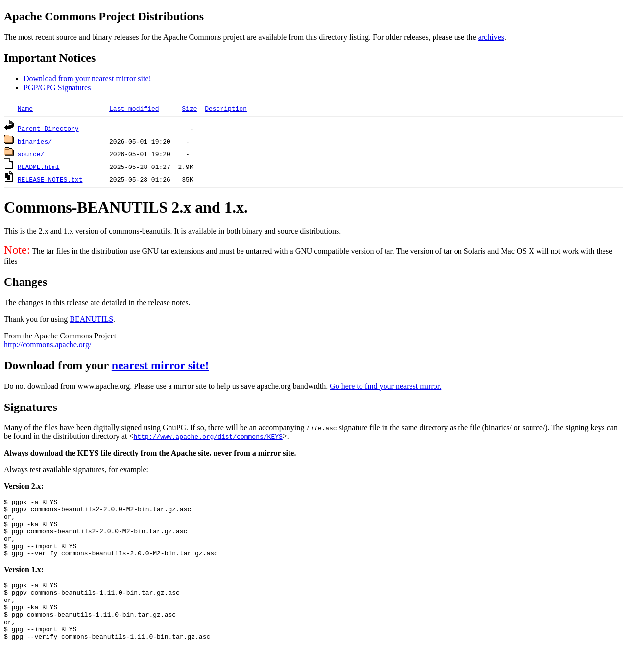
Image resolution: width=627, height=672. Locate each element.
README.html (39, 167)
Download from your (58, 365)
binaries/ (35, 141)
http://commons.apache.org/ (48, 345)
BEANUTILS (91, 319)
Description (226, 108)
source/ (31, 154)
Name (25, 108)
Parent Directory (48, 128)
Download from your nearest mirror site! (87, 79)
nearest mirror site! (160, 365)
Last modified (134, 108)
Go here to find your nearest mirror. (386, 386)
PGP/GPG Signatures (57, 87)
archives (491, 37)
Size (189, 108)
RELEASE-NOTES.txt (50, 179)
